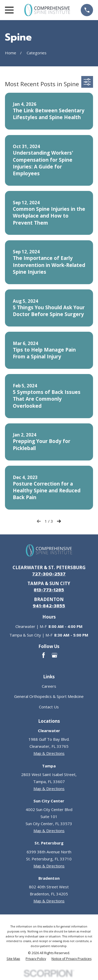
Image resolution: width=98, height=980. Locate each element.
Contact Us (49, 707)
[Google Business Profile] (54, 655)
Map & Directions (49, 753)
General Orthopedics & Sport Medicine (49, 696)
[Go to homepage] (47, 10)
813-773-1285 (49, 590)
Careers (49, 686)
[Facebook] (44, 655)
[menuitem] (13, 959)
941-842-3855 (49, 606)
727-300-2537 (49, 574)
